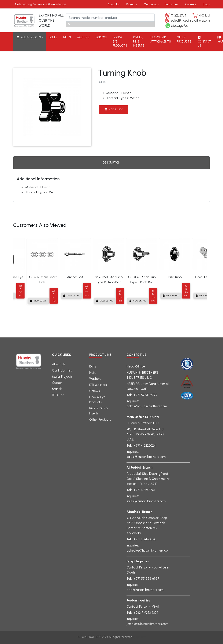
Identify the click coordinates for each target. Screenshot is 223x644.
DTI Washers (98, 385)
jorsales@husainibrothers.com (147, 624)
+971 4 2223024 (145, 446)
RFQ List (204, 15)
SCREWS (101, 37)
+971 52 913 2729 (145, 395)
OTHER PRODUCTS (184, 39)
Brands (57, 389)
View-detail (38, 301)
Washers (95, 379)
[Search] (110, 18)
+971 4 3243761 (144, 490)
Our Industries (62, 370)
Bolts (93, 366)
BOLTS (53, 37)
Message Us (179, 26)
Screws (94, 391)
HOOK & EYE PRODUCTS (120, 41)
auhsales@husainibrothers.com (148, 550)
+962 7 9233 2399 (146, 613)
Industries (172, 4)
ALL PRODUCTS (29, 37)
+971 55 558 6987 (146, 579)
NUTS (67, 37)
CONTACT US (204, 42)
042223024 (179, 15)
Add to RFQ (114, 109)
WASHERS (83, 37)
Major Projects (62, 377)
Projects (132, 4)
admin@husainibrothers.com (147, 406)
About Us (114, 4)
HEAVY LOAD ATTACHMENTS (161, 39)
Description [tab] (111, 163)
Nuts (92, 373)
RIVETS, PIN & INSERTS (139, 41)
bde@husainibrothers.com (145, 590)
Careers (191, 4)
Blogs (206, 4)
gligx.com (140, 637)
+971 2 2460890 (145, 539)
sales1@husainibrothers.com (191, 21)
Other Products (100, 420)
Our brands (151, 4)
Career (57, 383)
